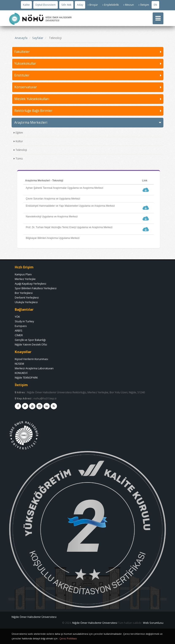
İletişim (144, 5)
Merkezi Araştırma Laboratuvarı (34, 368)
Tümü (19, 159)
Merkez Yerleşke (25, 279)
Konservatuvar (26, 87)
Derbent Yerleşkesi (27, 298)
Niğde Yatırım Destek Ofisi (31, 345)
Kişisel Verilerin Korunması (31, 359)
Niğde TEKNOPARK (26, 378)
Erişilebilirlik (111, 5)
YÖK (17, 317)
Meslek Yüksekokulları (32, 99)
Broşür (93, 5)
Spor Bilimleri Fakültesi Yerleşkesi (36, 288)
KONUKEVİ (21, 373)
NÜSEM (19, 364)
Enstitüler (22, 75)
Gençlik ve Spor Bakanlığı (30, 340)
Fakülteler (22, 52)
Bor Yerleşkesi (24, 293)
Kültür (19, 141)
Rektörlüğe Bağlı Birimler (33, 111)
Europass (21, 326)
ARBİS (19, 331)
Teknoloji (21, 150)
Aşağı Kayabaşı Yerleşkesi (30, 284)
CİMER (19, 335)
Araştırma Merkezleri (31, 123)
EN (155, 5)
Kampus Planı (23, 274)
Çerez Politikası (68, 638)
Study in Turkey (24, 321)
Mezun (129, 5)
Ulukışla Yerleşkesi (26, 302)
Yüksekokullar (25, 64)
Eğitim (19, 133)
